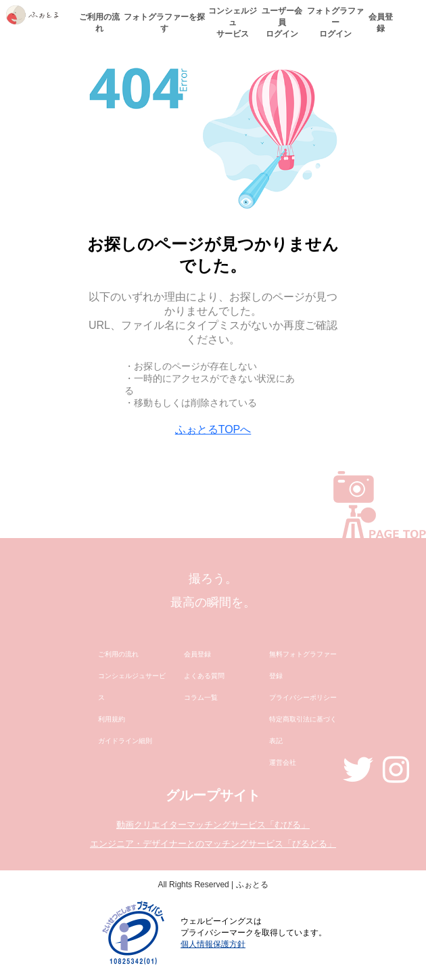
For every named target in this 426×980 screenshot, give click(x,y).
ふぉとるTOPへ (213, 429)
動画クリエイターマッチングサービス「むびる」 (213, 825)
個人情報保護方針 (213, 944)
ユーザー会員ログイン (282, 22)
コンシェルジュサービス (233, 22)
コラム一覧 (201, 697)
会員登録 (381, 23)
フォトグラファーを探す (164, 23)
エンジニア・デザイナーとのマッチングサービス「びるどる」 (213, 844)
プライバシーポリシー (303, 697)
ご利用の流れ (99, 23)
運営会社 (283, 762)
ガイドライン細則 (125, 741)
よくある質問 (204, 676)
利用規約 (112, 719)
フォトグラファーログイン (335, 22)
